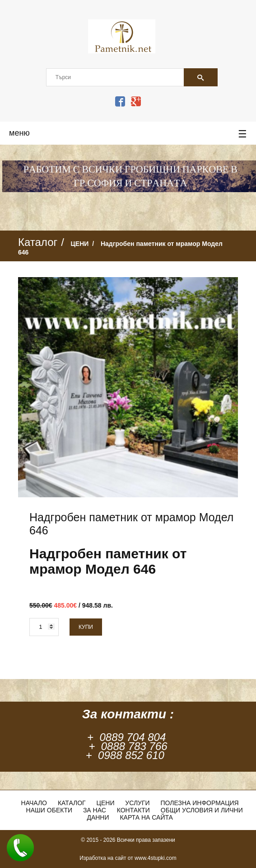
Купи (86, 627)
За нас (95, 810)
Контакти (133, 810)
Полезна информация (200, 803)
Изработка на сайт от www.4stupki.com (128, 858)
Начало (34, 803)
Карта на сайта (146, 817)
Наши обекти (49, 810)
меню (128, 134)
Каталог (72, 803)
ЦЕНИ (80, 244)
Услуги (137, 803)
